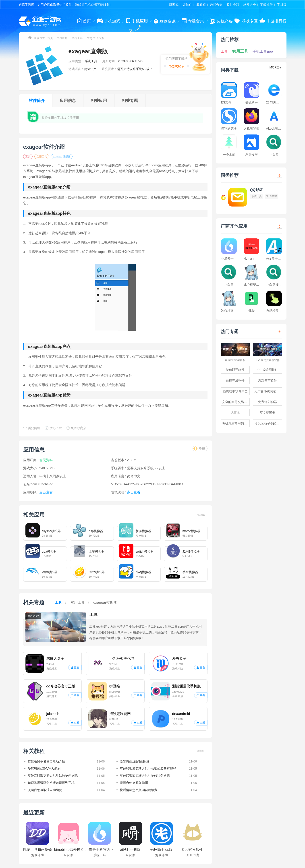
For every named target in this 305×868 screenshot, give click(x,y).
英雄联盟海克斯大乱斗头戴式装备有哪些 (148, 769)
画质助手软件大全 (235, 391)
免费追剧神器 (268, 402)
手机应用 (62, 38)
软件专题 (233, 5)
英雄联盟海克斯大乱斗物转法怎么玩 (145, 776)
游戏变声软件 (268, 380)
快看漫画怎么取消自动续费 (139, 790)
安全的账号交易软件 (236, 402)
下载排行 (266, 5)
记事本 (235, 413)
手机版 (282, 5)
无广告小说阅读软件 (268, 391)
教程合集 (216, 5)
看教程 (201, 5)
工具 (28, 157)
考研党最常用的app (235, 423)
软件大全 (250, 5)
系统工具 (77, 38)
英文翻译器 (268, 413)
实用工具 (42, 157)
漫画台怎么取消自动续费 (45, 790)
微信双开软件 (235, 370)
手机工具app (263, 51)
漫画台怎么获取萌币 (134, 783)
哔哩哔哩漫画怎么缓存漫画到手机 (51, 783)
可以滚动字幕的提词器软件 (268, 423)
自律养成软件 (235, 380)
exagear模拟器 (62, 157)
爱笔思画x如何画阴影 (135, 761)
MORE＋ (202, 515)
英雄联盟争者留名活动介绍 (46, 761)
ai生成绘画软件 (267, 370)
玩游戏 (174, 5)
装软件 (187, 5)
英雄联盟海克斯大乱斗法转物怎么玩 (53, 776)
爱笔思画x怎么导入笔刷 (44, 769)
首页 (50, 38)
